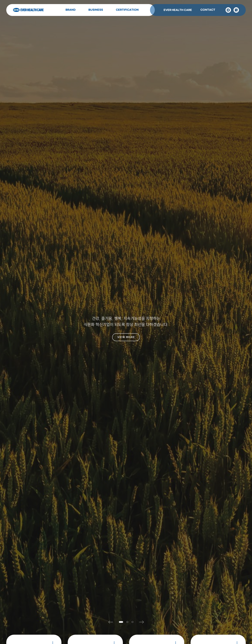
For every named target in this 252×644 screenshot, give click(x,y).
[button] (112, 622)
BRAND (71, 10)
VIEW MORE (126, 337)
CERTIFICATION (127, 10)
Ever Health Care (28, 10)
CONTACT (208, 10)
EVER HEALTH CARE (178, 10)
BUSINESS (96, 10)
